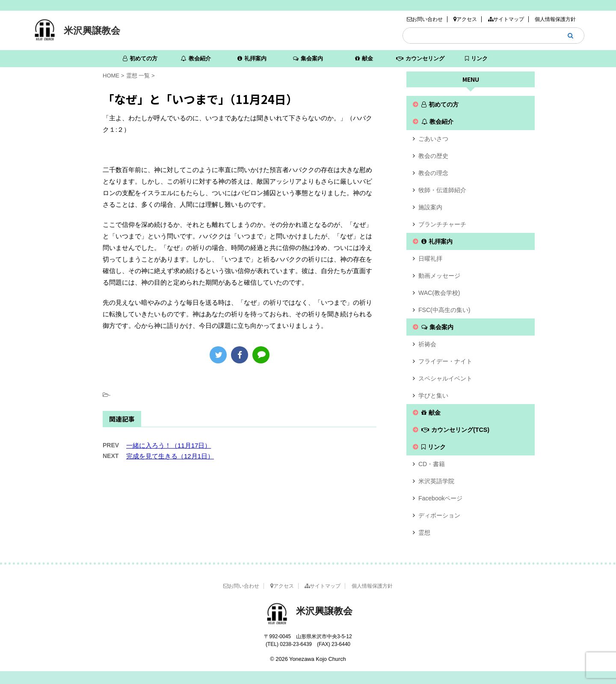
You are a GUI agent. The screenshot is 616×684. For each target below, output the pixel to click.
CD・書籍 (432, 464)
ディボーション (439, 515)
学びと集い (433, 396)
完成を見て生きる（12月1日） (170, 456)
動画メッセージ (439, 276)
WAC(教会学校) (439, 293)
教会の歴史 (433, 156)
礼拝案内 (252, 58)
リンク (476, 58)
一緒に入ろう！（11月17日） (169, 445)
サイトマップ (506, 19)
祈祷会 (427, 344)
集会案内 (308, 58)
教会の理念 (433, 173)
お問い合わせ (425, 19)
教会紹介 (196, 58)
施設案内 (430, 207)
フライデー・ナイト (445, 361)
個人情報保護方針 (555, 19)
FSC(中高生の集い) (444, 310)
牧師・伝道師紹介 (442, 190)
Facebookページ (440, 498)
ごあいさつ (433, 139)
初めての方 (140, 58)
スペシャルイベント (445, 378)
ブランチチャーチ (442, 224)
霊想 (424, 532)
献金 (364, 58)
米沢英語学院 (436, 481)
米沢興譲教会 (92, 31)
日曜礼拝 (430, 259)
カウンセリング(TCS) (420, 61)
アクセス (465, 19)
